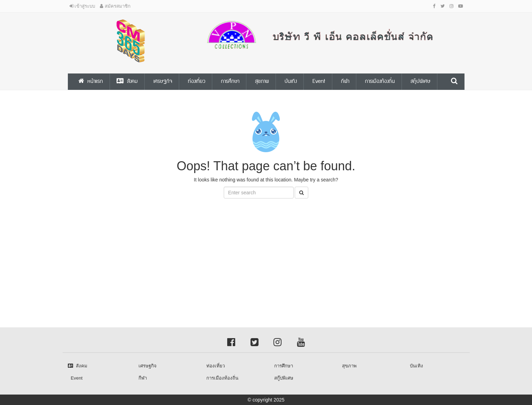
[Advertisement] (209, 254)
